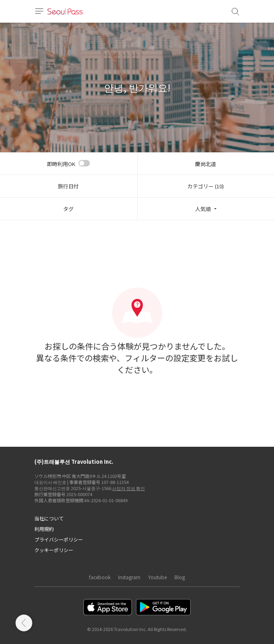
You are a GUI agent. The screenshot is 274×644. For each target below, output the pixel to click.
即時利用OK (61, 164)
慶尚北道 (206, 164)
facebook (100, 577)
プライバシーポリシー (59, 539)
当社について (49, 518)
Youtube (157, 577)
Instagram (129, 577)
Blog (180, 577)
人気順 (203, 209)
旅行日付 (68, 186)
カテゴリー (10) (206, 186)
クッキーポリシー (54, 550)
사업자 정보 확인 (129, 488)
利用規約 (44, 529)
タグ (68, 209)
